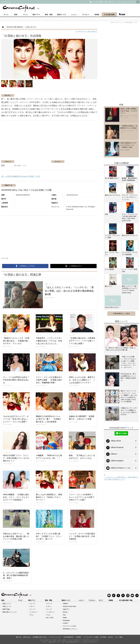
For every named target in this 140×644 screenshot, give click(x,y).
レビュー (74, 15)
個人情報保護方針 (69, 637)
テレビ (25, 15)
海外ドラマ (36, 15)
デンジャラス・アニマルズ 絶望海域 (129, 253)
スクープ (32, 604)
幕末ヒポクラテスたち (112, 195)
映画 (16, 15)
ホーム (6, 15)
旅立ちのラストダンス (129, 235)
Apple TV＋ (66, 609)
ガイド (101, 600)
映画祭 (97, 15)
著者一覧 (18, 637)
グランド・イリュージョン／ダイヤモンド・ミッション (129, 197)
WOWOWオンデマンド (70, 629)
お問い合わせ (27, 637)
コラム (31, 615)
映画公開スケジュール (10, 612)
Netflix (65, 618)
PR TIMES (103, 637)
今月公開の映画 (109, 15)
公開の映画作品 (86, 32)
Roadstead (66, 620)
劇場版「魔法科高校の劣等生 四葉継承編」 (129, 179)
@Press (111, 637)
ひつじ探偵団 (109, 269)
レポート (32, 606)
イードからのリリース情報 (91, 637)
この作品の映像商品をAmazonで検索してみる (22, 176)
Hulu (64, 615)
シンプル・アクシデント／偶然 (112, 236)
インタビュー (34, 612)
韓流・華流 (49, 15)
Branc (122, 15)
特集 (131, 600)
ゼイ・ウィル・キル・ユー (112, 253)
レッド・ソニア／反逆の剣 (129, 270)
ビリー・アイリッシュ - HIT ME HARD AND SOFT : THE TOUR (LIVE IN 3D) (129, 217)
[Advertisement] (45, 142)
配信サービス (62, 15)
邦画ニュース (7, 604)
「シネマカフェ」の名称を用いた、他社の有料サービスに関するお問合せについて (121, 478)
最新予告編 (6, 609)
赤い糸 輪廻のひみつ (112, 178)
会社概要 (78, 637)
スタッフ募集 (119, 637)
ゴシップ (32, 609)
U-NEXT (66, 623)
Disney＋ (66, 612)
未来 (106, 214)
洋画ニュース (7, 606)
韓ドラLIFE (50, 618)
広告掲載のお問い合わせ (40, 637)
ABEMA (65, 604)
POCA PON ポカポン (112, 307)
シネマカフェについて (55, 637)
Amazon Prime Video (69, 606)
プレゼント (86, 15)
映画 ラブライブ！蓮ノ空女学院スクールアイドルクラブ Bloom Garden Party (130, 289)
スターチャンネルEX (69, 626)
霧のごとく (109, 286)
